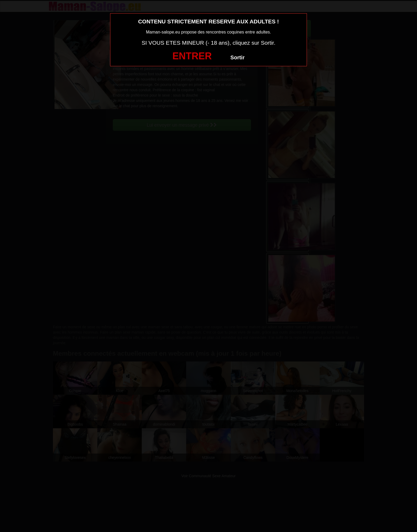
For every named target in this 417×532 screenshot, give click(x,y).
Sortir (237, 57)
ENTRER (192, 56)
